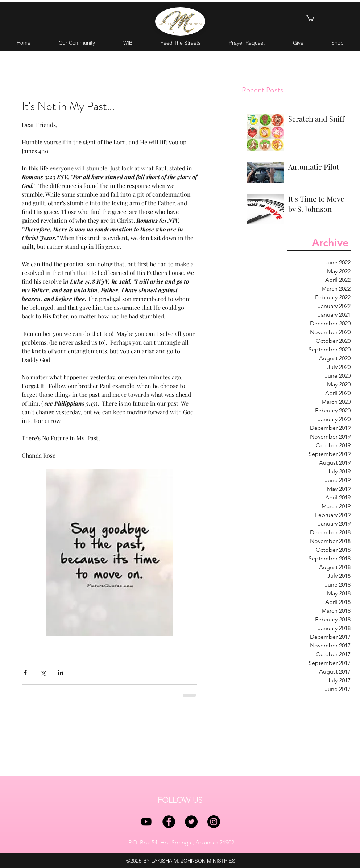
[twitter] (191, 822)
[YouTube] (146, 822)
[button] (310, 18)
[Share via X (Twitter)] (43, 673)
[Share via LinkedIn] (61, 673)
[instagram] (214, 822)
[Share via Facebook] (25, 673)
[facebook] (169, 822)
